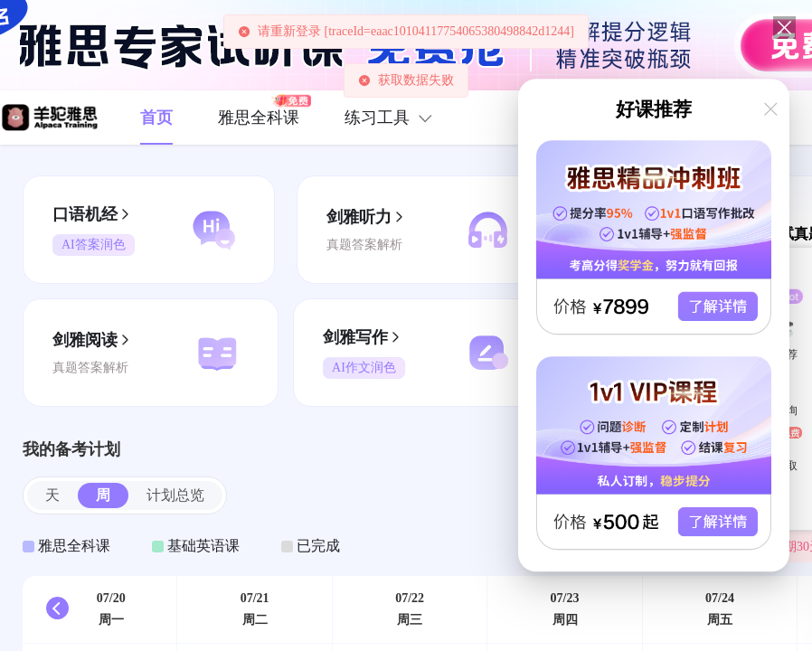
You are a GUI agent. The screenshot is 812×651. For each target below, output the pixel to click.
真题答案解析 (364, 245)
